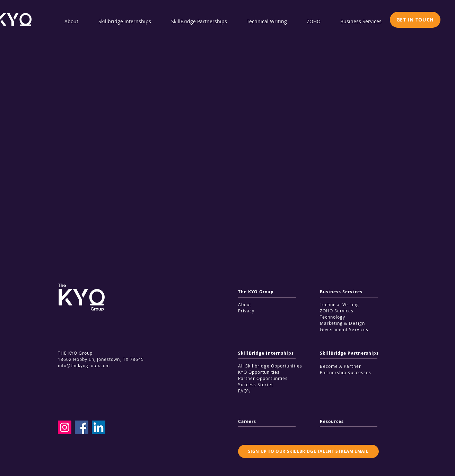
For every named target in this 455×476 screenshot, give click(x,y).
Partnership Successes (346, 372)
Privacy (246, 311)
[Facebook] (82, 427)
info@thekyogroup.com (84, 365)
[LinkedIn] (99, 427)
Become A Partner (340, 366)
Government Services (344, 329)
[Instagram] (65, 427)
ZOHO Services (337, 311)
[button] (415, 20)
